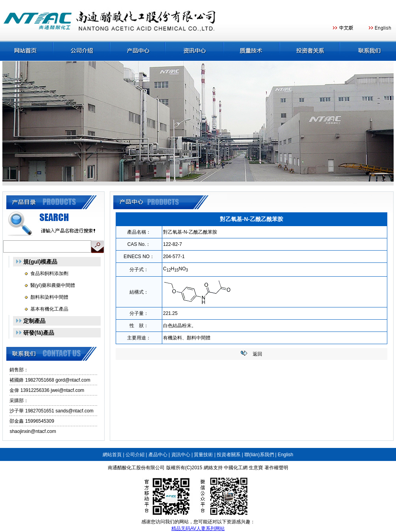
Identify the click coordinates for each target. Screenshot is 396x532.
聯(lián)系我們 (259, 455)
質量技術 (203, 455)
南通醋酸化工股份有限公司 (136, 468)
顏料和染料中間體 (49, 297)
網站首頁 (112, 455)
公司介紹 (135, 455)
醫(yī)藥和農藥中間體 (53, 285)
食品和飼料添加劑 (49, 273)
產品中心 (158, 455)
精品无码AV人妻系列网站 (198, 528)
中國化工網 (236, 468)
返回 (257, 354)
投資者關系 (229, 455)
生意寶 (256, 468)
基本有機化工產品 (49, 309)
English (285, 455)
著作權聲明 (276, 468)
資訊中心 (181, 455)
